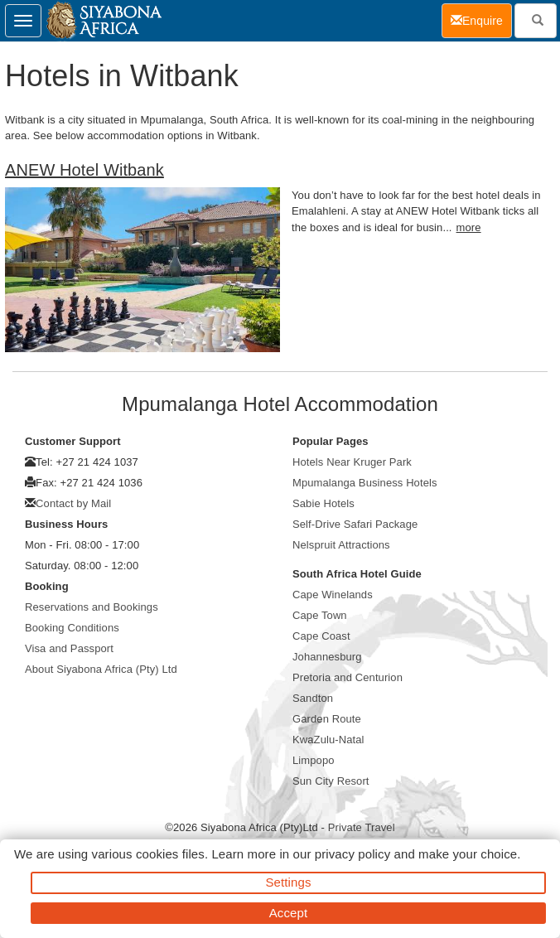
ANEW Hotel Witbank (84, 170)
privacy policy (352, 854)
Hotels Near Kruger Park (352, 462)
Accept (288, 913)
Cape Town (320, 615)
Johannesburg (327, 657)
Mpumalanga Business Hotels (365, 483)
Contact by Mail (73, 503)
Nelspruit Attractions (341, 545)
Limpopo (314, 760)
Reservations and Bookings (92, 607)
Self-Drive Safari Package (355, 524)
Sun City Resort (331, 781)
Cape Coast (321, 636)
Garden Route (327, 719)
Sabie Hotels (323, 503)
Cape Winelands (333, 595)
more (469, 227)
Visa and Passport (69, 648)
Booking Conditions (72, 628)
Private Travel (362, 827)
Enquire (481, 19)
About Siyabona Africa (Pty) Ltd (101, 669)
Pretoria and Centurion (348, 677)
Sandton (313, 698)
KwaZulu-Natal (328, 740)
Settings (289, 882)
